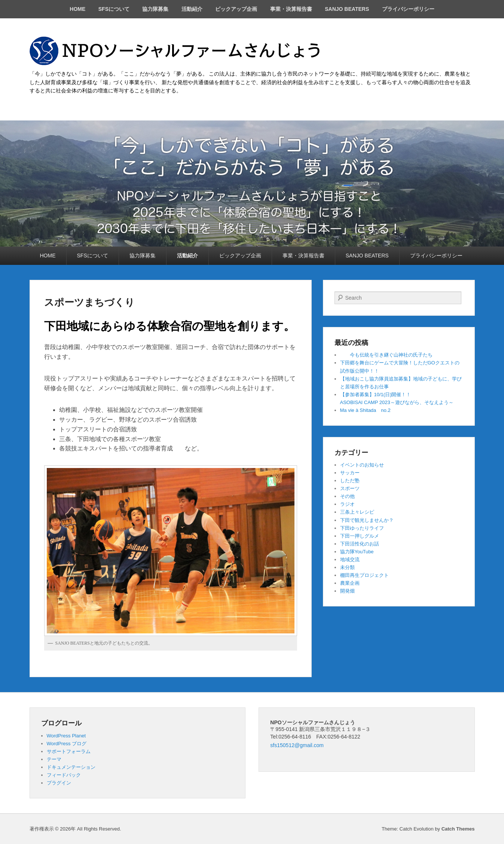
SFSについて (114, 9)
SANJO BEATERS (347, 9)
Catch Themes (458, 829)
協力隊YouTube (357, 552)
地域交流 (350, 559)
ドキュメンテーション (71, 767)
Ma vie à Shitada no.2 (365, 410)
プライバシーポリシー (408, 9)
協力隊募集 (155, 9)
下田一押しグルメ (360, 536)
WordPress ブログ (67, 744)
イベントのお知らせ (362, 465)
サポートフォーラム (69, 751)
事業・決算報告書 (291, 9)
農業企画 (350, 583)
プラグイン (59, 783)
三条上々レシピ (357, 512)
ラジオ (347, 504)
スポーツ (350, 488)
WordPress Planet (66, 736)
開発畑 (347, 591)
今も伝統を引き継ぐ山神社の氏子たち (386, 355)
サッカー (350, 473)
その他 (347, 496)
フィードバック (64, 775)
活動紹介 (192, 9)
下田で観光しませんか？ (367, 520)
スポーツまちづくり (89, 302)
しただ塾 (350, 481)
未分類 (347, 567)
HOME (77, 9)
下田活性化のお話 (360, 544)
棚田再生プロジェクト (364, 575)
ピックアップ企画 (236, 9)
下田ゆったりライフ (362, 528)
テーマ (54, 759)
